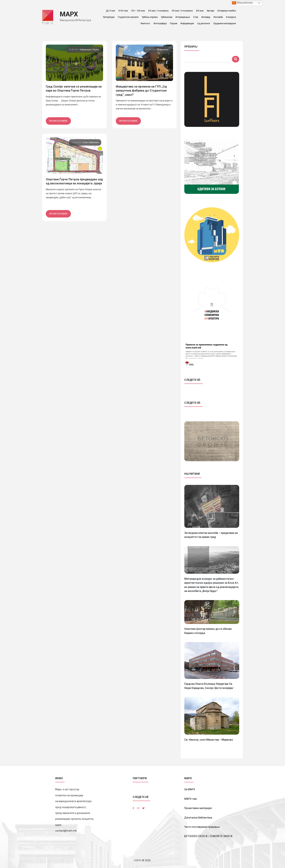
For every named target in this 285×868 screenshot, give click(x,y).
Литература (109, 17)
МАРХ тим (190, 799)
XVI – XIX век (138, 11)
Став (196, 17)
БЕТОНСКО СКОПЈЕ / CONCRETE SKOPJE (208, 836)
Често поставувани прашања (202, 827)
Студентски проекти (128, 17)
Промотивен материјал (198, 808)
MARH (138, 860)
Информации (187, 23)
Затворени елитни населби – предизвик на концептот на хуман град (211, 535)
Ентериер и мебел (227, 11)
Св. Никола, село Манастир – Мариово (209, 740)
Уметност (145, 23)
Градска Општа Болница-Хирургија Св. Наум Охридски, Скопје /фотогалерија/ (209, 686)
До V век (111, 11)
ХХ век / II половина (182, 11)
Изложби (218, 17)
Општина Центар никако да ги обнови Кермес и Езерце (208, 631)
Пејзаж (174, 23)
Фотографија (160, 23)
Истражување (183, 17)
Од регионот (204, 23)
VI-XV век (123, 11)
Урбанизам (167, 17)
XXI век (200, 11)
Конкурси (231, 17)
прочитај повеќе (58, 121)
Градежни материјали (225, 23)
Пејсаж (96, 50)
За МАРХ (190, 789)
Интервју (206, 17)
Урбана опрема (150, 17)
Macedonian (242, 3)
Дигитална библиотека (198, 818)
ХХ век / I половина (158, 11)
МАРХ (69, 14)
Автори (210, 11)
